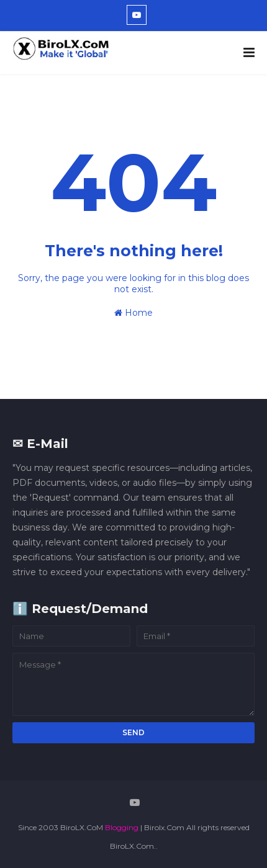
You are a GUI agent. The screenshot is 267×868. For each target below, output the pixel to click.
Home (133, 313)
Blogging (122, 827)
